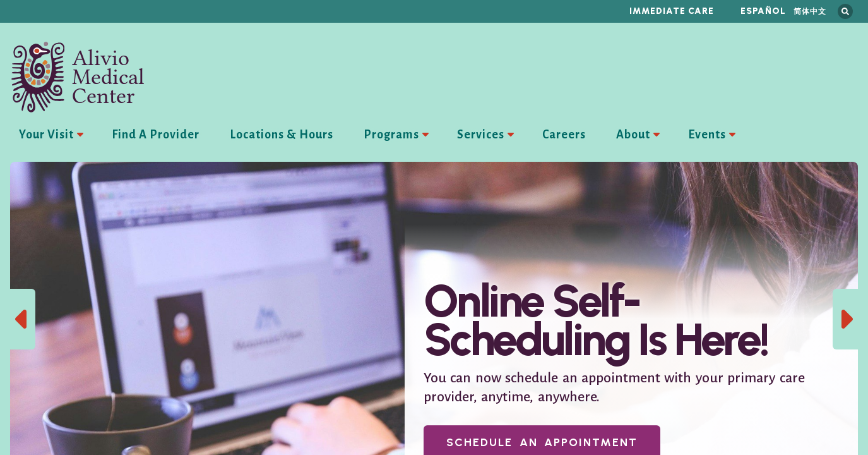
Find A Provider (156, 135)
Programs (391, 135)
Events (707, 135)
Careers (564, 135)
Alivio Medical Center (78, 77)
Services (481, 135)
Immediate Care (672, 11)
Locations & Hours (282, 135)
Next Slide (845, 319)
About (633, 135)
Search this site (845, 11)
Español (763, 11)
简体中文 (810, 11)
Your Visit (46, 135)
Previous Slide (23, 319)
